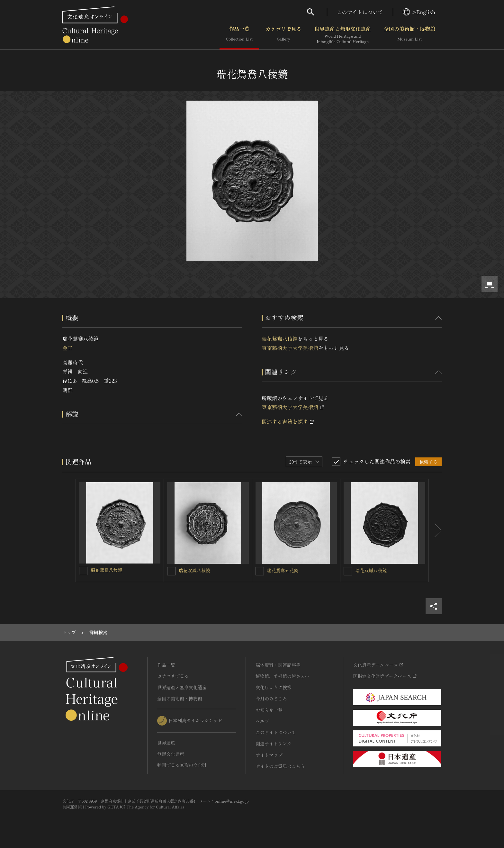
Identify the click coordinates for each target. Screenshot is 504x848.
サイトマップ (269, 755)
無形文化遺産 (171, 754)
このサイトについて (360, 12)
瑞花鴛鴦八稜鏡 (280, 338)
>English (419, 12)
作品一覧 (239, 35)
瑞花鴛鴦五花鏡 (283, 570)
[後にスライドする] (435, 530)
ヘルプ (262, 721)
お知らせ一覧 (269, 710)
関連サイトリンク (274, 744)
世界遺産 (166, 743)
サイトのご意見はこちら (280, 766)
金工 (67, 348)
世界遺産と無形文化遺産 (343, 35)
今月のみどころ (271, 699)
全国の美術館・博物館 (410, 35)
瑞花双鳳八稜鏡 (194, 570)
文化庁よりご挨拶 (274, 687)
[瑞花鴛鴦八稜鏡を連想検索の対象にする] (83, 571)
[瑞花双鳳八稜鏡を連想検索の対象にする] (171, 571)
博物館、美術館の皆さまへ (283, 676)
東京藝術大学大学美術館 (290, 348)
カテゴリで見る (283, 35)
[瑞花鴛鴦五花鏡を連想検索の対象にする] (260, 571)
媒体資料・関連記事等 (278, 665)
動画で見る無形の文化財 (182, 765)
